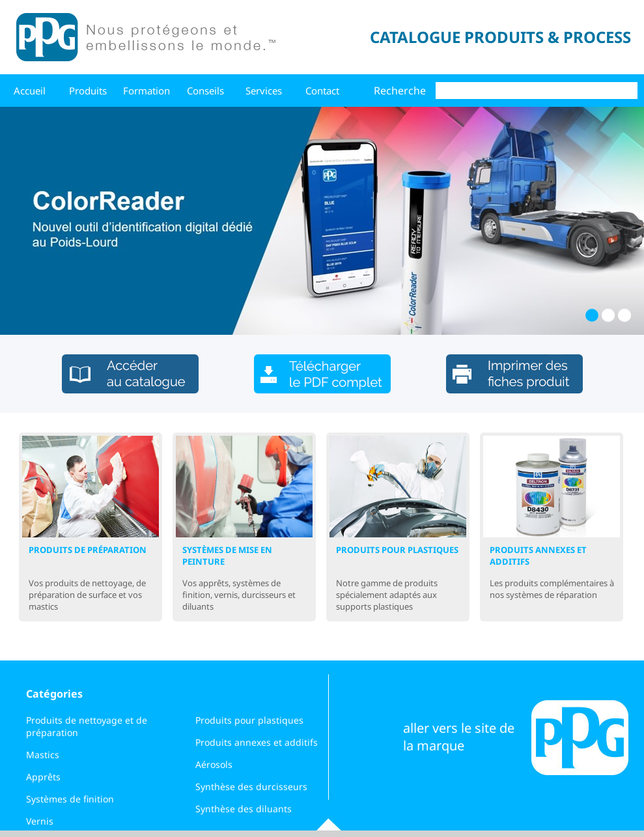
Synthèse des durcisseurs (251, 787)
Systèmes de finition (70, 799)
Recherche (400, 91)
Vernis (40, 821)
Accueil (30, 91)
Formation (147, 91)
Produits (88, 91)
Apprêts (43, 777)
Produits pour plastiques (249, 720)
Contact (322, 91)
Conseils (205, 91)
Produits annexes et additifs (257, 742)
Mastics (43, 755)
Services (264, 91)
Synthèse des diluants (244, 809)
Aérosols (214, 764)
